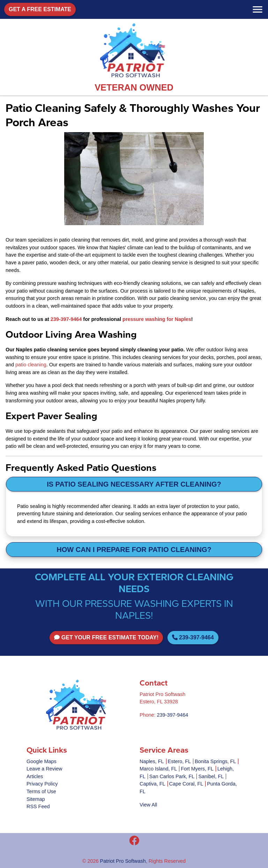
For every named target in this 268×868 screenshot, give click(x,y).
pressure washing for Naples (157, 319)
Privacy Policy (42, 784)
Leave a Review (44, 769)
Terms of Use (41, 791)
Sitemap (36, 799)
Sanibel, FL (211, 776)
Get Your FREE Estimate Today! (106, 637)
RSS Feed (38, 806)
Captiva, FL (152, 784)
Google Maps (42, 761)
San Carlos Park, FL (172, 776)
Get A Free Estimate (40, 9)
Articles (35, 776)
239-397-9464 (66, 319)
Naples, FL (152, 761)
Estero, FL (179, 761)
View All (148, 805)
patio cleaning (31, 365)
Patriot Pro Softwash (123, 861)
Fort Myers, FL (197, 769)
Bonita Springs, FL (215, 761)
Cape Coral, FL (186, 784)
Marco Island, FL (158, 769)
